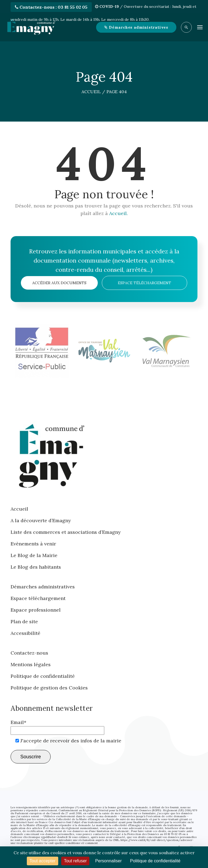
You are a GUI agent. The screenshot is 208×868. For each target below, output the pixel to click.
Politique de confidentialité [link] (155, 861)
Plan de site (24, 621)
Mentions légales (31, 664)
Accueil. (118, 213)
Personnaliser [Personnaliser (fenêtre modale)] (108, 861)
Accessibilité (25, 633)
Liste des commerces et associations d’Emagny (66, 532)
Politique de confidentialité (43, 676)
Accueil (19, 509)
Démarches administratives (43, 587)
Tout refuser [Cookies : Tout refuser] (75, 861)
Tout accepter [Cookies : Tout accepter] (43, 861)
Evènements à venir (33, 544)
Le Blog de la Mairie (34, 555)
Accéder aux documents (59, 283)
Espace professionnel (36, 610)
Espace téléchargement (144, 283)
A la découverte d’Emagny (41, 520)
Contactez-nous (29, 653)
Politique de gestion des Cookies (49, 688)
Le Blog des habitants (36, 567)
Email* (57, 726)
